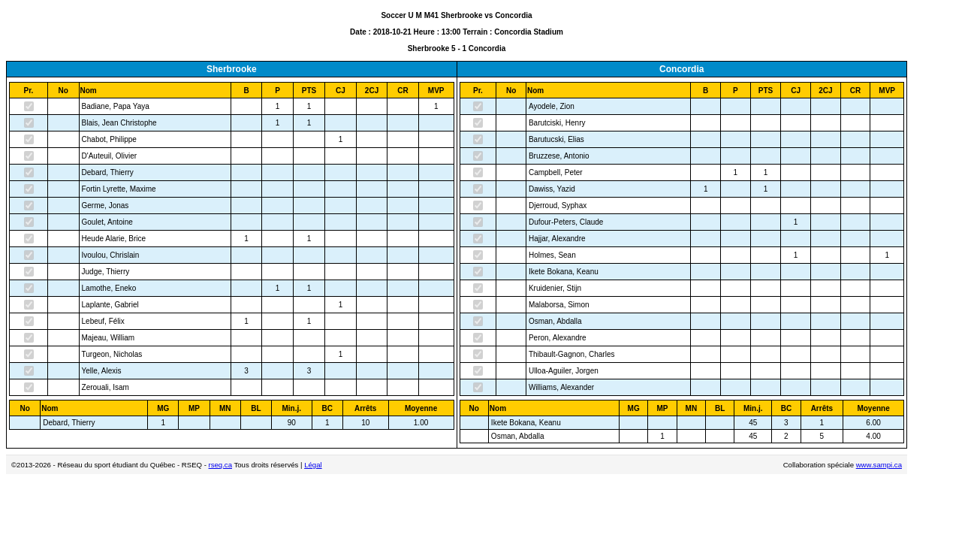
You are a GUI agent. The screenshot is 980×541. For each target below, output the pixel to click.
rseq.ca (220, 465)
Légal (313, 465)
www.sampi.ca (879, 465)
